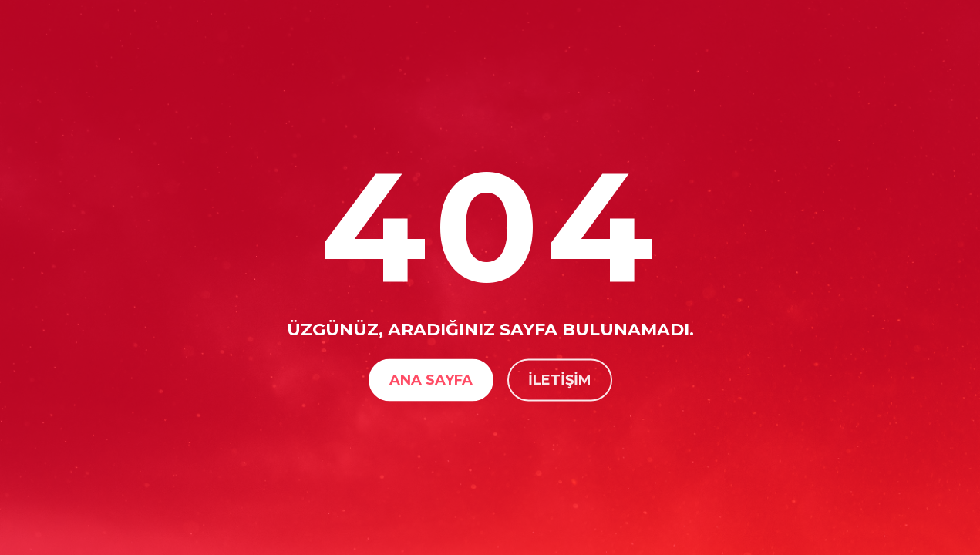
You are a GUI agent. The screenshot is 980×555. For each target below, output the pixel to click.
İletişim (560, 379)
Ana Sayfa (431, 379)
